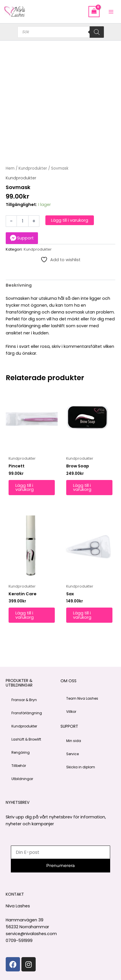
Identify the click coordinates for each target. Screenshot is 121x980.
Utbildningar (22, 779)
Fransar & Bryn (24, 700)
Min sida (74, 741)
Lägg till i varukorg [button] (25, 488)
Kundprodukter (33, 168)
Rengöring (21, 752)
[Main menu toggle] (111, 11)
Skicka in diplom (81, 767)
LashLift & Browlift (26, 739)
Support (25, 238)
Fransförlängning (27, 713)
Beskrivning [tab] (19, 285)
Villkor (71, 712)
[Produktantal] (23, 221)
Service (72, 754)
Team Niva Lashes (82, 698)
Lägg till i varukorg (70, 220)
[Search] (97, 32)
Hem (10, 168)
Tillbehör (19, 766)
